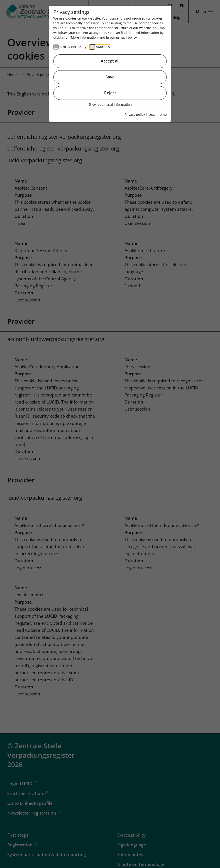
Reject (110, 93)
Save (110, 77)
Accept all (110, 61)
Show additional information (110, 104)
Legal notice (158, 114)
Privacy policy (135, 114)
